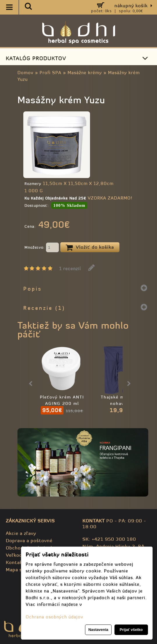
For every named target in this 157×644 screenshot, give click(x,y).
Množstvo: (42, 248)
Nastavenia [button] (98, 630)
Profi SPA (51, 73)
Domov (25, 73)
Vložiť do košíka (90, 248)
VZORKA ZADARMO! (110, 198)
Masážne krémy (85, 73)
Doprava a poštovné (29, 540)
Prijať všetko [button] (131, 630)
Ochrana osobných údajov (54, 617)
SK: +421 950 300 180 (109, 539)
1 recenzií (70, 269)
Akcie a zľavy (21, 533)
